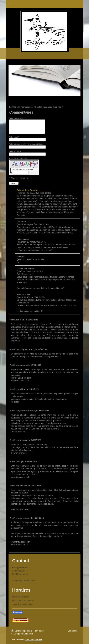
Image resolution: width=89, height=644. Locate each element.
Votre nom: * (14, 137)
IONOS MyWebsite (34, 639)
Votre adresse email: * (26, 144)
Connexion (73, 631)
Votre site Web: (15, 151)
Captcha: (19, 158)
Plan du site (39, 631)
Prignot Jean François (28, 190)
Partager (17, 612)
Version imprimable (22, 631)
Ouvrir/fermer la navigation (44, 4)
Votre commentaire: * (17, 118)
